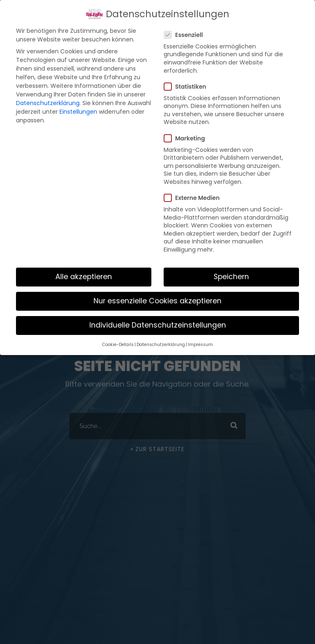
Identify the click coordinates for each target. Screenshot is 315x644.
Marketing (188, 138)
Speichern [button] (231, 277)
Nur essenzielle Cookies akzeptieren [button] (157, 301)
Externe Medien (195, 198)
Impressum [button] (200, 345)
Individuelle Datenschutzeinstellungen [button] (158, 325)
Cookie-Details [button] (118, 345)
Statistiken (188, 87)
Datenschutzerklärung (48, 103)
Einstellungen (78, 112)
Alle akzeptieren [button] (84, 277)
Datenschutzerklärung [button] (161, 345)
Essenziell (187, 35)
